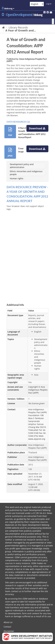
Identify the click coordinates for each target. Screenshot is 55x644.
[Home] (3, 27)
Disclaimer (9, 631)
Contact (7, 627)
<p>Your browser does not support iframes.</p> (27, 252)
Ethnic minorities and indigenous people (26, 173)
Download (37, 128)
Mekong (8, 8)
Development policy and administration (22, 166)
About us (8, 622)
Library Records (18, 27)
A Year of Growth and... (21, 30)
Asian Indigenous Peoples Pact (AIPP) (27, 60)
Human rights (17, 178)
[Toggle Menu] (53, 21)
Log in (49, 4)
